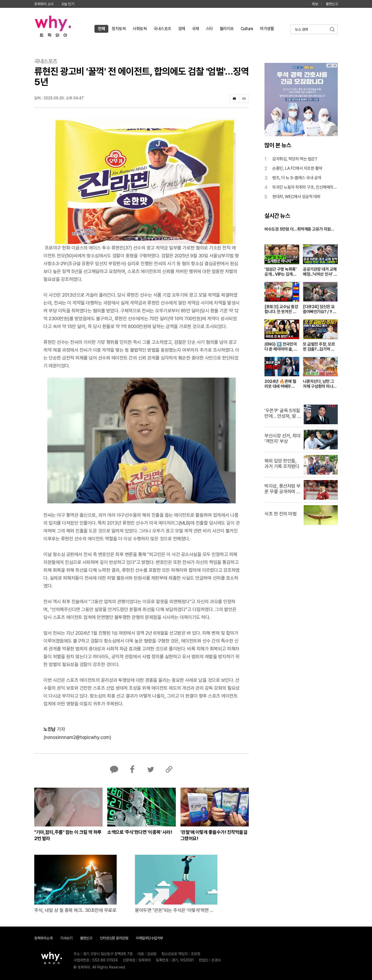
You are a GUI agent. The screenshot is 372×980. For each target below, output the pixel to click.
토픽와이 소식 (44, 4)
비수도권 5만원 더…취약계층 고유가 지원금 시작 (299, 230)
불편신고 (332, 4)
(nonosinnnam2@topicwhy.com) (77, 737)
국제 (196, 29)
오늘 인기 (68, 4)
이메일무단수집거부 (149, 938)
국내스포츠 (162, 29)
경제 (182, 29)
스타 (209, 29)
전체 (101, 29)
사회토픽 (140, 29)
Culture (247, 29)
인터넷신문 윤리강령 (114, 938)
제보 (315, 4)
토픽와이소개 (43, 938)
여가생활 (267, 29)
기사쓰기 (66, 938)
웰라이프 (227, 29)
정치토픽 (119, 29)
